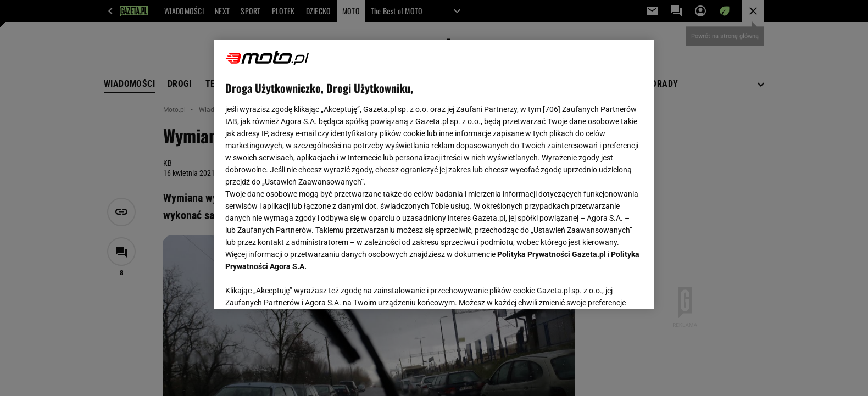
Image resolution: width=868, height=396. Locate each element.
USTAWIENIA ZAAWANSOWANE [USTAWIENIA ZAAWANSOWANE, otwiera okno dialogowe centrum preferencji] (297, 287)
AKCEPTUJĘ (606, 287)
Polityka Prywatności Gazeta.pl (552, 254)
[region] (434, 174)
